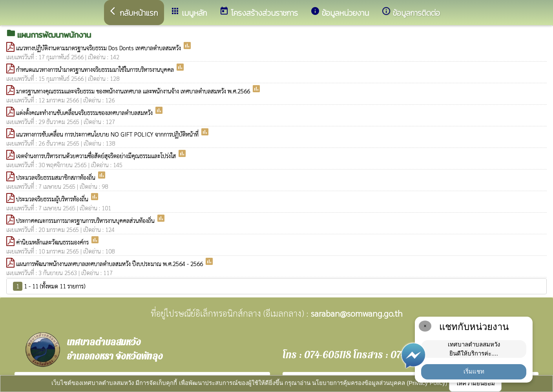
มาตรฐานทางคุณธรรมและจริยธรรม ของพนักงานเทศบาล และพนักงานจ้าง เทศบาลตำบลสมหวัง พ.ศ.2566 (134, 91)
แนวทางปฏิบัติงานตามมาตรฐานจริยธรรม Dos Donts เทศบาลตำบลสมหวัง (99, 48)
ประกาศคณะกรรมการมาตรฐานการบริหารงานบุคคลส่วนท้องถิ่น (86, 220)
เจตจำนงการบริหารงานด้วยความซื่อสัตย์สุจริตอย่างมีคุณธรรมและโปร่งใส (97, 156)
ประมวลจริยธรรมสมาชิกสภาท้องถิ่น (57, 177)
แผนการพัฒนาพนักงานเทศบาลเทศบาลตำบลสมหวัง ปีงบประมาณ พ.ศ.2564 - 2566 (110, 263)
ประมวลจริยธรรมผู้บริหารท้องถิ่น (53, 199)
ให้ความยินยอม (475, 383)
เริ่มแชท (474, 371)
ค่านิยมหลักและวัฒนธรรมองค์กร (53, 242)
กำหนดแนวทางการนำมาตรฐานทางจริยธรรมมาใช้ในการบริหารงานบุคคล (96, 69)
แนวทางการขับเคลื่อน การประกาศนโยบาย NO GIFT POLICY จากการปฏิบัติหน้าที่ (108, 134)
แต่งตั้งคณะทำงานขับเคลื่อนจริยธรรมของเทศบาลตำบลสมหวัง (85, 112)
